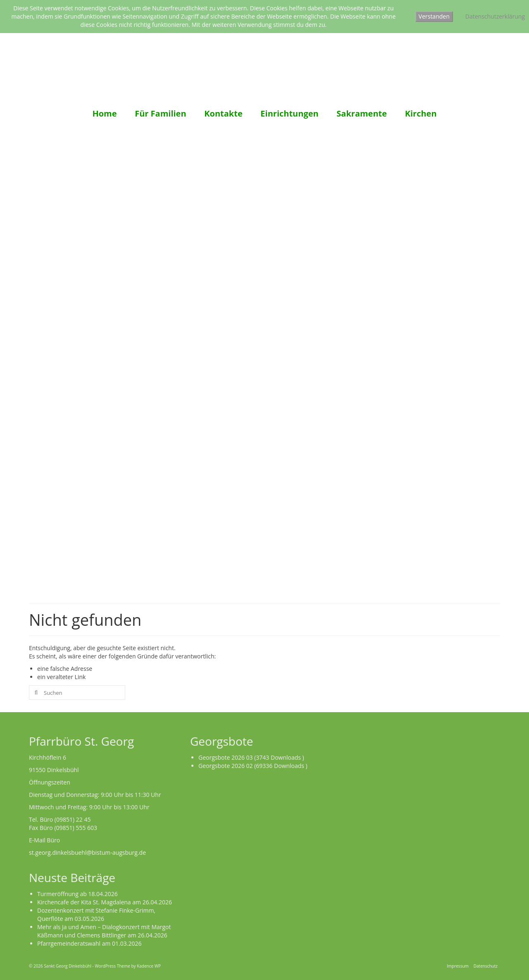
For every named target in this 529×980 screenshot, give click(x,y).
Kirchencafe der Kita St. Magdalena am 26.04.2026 (105, 902)
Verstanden (434, 16)
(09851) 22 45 (73, 819)
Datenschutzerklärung (495, 16)
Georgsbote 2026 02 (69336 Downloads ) (253, 766)
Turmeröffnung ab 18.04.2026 (77, 894)
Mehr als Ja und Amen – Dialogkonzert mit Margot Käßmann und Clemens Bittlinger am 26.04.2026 (104, 931)
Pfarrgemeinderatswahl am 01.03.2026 (89, 943)
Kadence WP (149, 966)
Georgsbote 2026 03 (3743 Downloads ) (251, 757)
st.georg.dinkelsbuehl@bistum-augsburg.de (87, 852)
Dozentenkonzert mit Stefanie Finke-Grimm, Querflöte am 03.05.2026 (96, 914)
